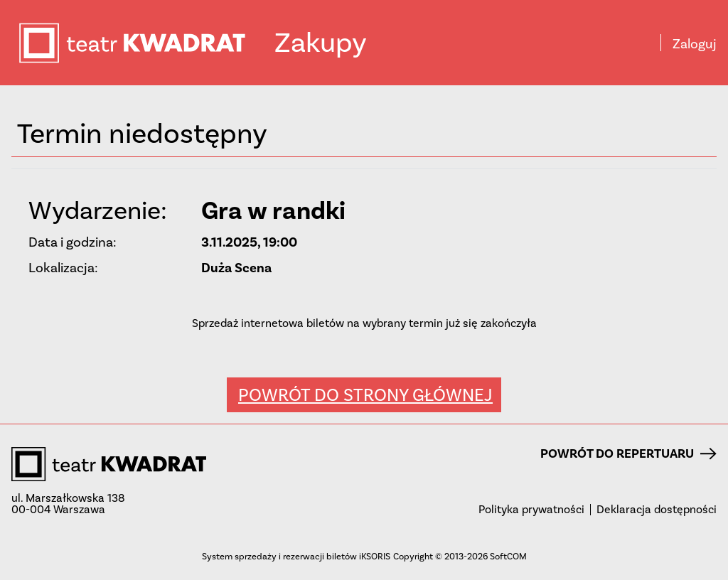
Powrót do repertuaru (628, 453)
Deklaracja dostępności (657, 510)
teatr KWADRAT (146, 43)
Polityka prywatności (531, 510)
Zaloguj (695, 44)
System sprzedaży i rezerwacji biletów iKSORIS (296, 556)
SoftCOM (508, 556)
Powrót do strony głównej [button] (365, 395)
